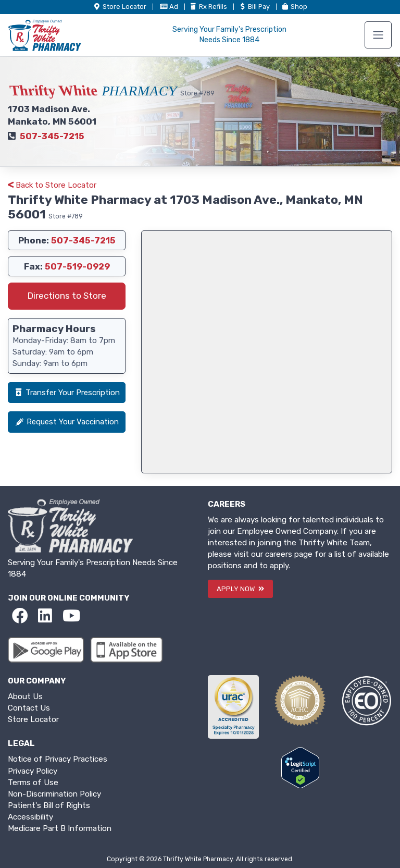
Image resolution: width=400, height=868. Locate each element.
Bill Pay (255, 7)
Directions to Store (67, 296)
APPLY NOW (240, 589)
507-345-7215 (52, 136)
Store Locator (33, 719)
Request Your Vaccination (67, 422)
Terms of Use (33, 783)
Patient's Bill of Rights (49, 805)
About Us (25, 696)
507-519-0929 (77, 266)
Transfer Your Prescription (67, 393)
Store (120, 7)
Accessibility (30, 817)
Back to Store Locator (52, 185)
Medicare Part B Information (60, 828)
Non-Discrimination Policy (54, 794)
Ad (170, 7)
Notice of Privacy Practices (58, 759)
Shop (294, 7)
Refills (209, 7)
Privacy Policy (33, 771)
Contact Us (29, 708)
